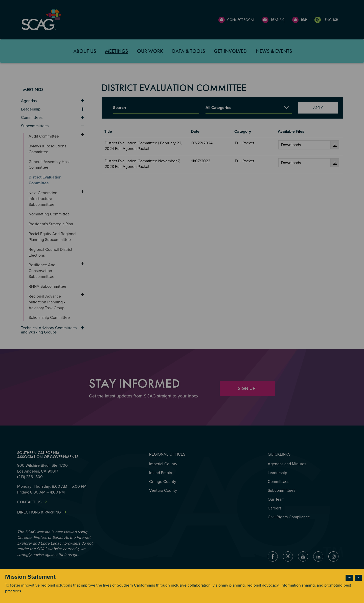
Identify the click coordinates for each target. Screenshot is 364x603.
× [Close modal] (358, 578)
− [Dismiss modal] (349, 578)
